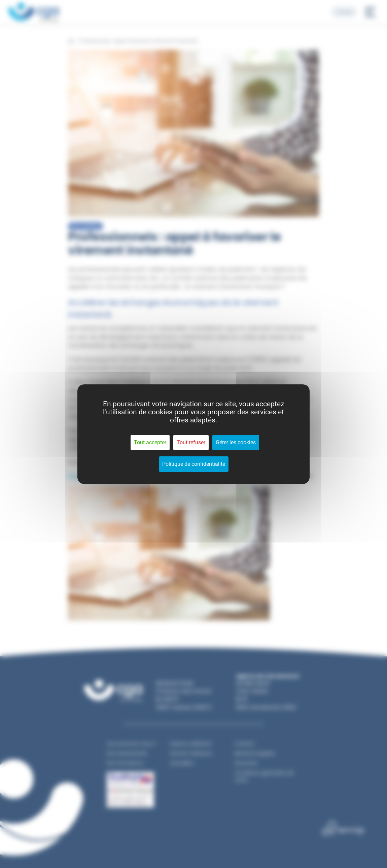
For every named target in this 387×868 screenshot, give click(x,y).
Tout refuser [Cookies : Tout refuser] (191, 442)
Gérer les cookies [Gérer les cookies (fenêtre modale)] (236, 442)
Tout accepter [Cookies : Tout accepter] (150, 442)
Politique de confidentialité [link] (194, 464)
